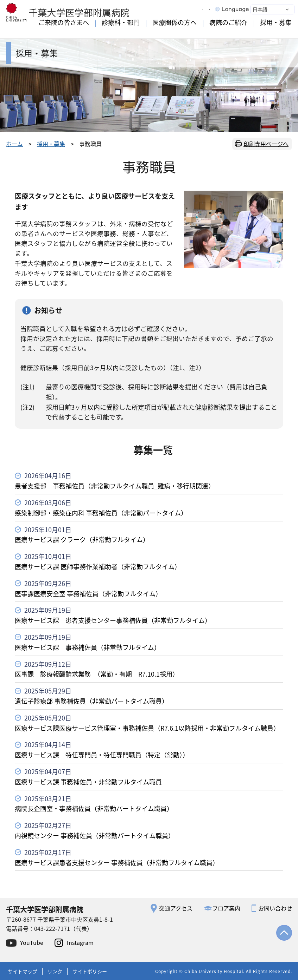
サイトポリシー (90, 971)
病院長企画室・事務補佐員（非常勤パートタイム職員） (94, 808)
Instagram (80, 942)
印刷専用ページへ (266, 144)
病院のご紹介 (228, 22)
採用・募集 (276, 22)
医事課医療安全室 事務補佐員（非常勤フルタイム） (88, 593)
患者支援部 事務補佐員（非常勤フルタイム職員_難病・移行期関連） (115, 486)
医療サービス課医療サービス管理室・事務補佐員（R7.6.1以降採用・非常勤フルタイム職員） (147, 728)
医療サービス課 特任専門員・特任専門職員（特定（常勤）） (102, 755)
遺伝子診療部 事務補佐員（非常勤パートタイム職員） (91, 701)
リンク (55, 971)
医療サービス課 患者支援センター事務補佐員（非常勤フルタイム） (113, 620)
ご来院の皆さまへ (64, 22)
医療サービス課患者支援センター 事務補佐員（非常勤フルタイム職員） (117, 862)
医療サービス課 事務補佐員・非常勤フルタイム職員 (88, 782)
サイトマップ (23, 971)
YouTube (32, 942)
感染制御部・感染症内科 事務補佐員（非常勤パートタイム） (101, 513)
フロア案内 (226, 908)
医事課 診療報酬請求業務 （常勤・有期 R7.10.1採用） (97, 674)
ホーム (14, 144)
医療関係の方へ (175, 22)
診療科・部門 (121, 22)
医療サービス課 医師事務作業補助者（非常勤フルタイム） (98, 566)
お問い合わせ (275, 908)
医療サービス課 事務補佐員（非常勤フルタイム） (88, 647)
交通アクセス (176, 908)
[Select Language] (272, 9)
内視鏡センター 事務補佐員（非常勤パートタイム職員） (95, 835)
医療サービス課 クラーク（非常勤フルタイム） (82, 539)
